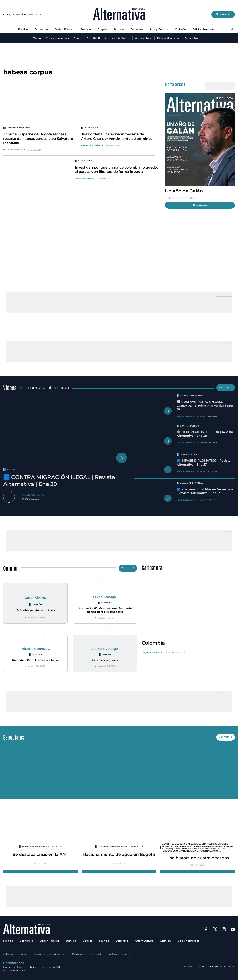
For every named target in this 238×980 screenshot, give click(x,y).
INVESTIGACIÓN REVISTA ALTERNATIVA (42, 847)
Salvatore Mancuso (18, 128)
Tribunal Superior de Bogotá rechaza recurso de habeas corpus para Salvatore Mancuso (38, 138)
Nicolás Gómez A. (35, 649)
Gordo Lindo (86, 161)
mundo (11, 469)
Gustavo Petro (143, 38)
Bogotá (103, 29)
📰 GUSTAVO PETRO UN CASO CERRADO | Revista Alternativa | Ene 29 (205, 406)
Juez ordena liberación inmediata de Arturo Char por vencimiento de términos (117, 136)
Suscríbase (223, 14)
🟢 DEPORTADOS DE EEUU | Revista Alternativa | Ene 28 (205, 434)
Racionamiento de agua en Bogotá (119, 854)
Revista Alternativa (13, 150)
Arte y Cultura (159, 29)
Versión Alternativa (192, 396)
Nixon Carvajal (105, 597)
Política (23, 29)
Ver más (226, 388)
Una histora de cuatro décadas (198, 858)
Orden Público (64, 29)
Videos (10, 387)
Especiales (14, 737)
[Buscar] (232, 29)
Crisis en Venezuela (57, 38)
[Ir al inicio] (119, 15)
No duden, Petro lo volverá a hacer (36, 660)
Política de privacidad (86, 954)
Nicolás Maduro (121, 38)
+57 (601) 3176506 (15, 970)
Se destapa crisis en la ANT (40, 854)
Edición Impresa (203, 29)
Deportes (137, 29)
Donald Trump (193, 38)
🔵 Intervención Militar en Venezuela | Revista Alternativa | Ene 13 (205, 491)
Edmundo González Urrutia (90, 38)
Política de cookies (120, 954)
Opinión (180, 29)
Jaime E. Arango (105, 649)
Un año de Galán (184, 191)
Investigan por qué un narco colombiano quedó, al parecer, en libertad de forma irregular (116, 169)
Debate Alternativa (168, 38)
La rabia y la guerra (105, 660)
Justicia (86, 29)
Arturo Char (92, 128)
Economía (41, 29)
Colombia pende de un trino (36, 610)
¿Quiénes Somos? (15, 954)
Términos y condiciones (50, 954)
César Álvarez (36, 598)
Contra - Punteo (189, 426)
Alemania (107, 603)
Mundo (119, 29)
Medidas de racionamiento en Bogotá (121, 847)
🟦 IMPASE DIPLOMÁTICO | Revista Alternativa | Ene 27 (204, 462)
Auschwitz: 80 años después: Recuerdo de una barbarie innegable (105, 610)
